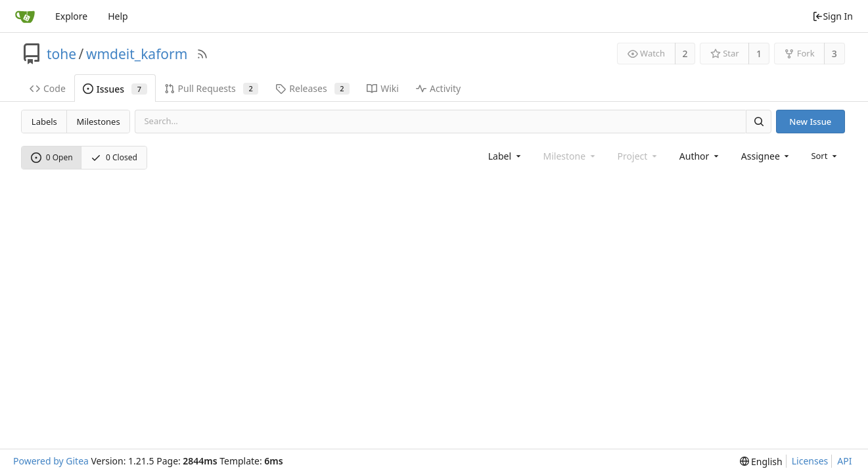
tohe (61, 54)
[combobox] (506, 156)
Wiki (383, 88)
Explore (71, 16)
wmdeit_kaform (137, 54)
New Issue (810, 122)
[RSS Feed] (202, 54)
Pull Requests (212, 88)
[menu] (825, 156)
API (844, 461)
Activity (438, 88)
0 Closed (114, 157)
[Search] (758, 121)
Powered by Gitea (51, 461)
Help (118, 16)
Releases (312, 88)
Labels (44, 122)
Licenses (810, 461)
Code (48, 88)
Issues (115, 89)
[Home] (25, 16)
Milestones (99, 122)
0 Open (52, 157)
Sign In (833, 16)
